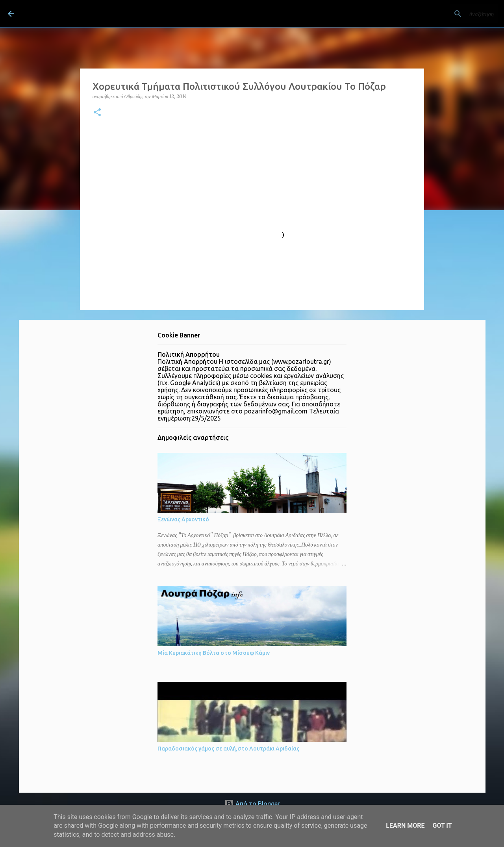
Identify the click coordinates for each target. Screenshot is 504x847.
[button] (97, 113)
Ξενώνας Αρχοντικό (183, 519)
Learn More (405, 826)
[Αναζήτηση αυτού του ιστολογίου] (456, 14)
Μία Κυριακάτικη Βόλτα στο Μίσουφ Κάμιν (214, 653)
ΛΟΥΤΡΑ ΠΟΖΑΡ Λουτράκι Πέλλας (115, 13)
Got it (442, 826)
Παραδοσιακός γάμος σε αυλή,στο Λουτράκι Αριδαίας (228, 749)
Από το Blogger (252, 804)
